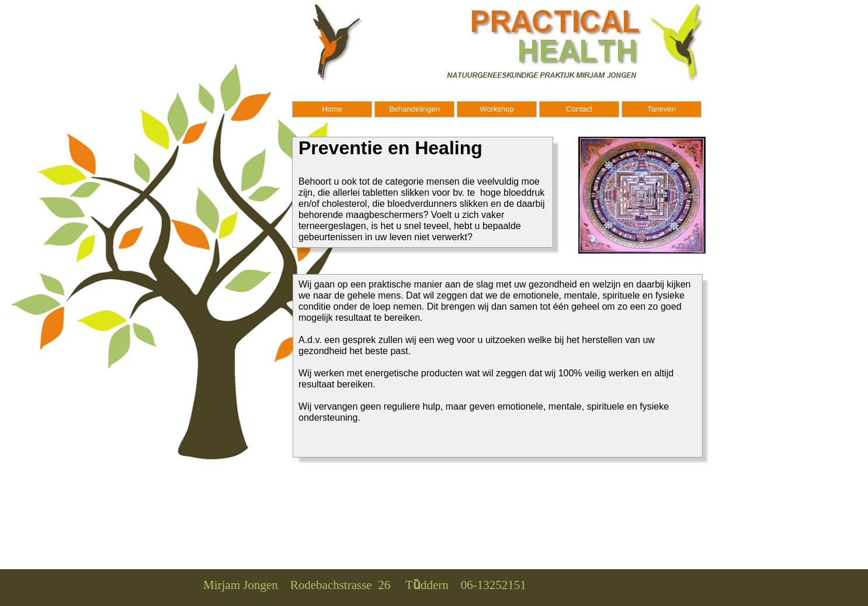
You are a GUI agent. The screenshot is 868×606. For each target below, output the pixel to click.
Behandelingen (414, 109)
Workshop (497, 109)
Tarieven (662, 109)
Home (332, 109)
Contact (579, 109)
